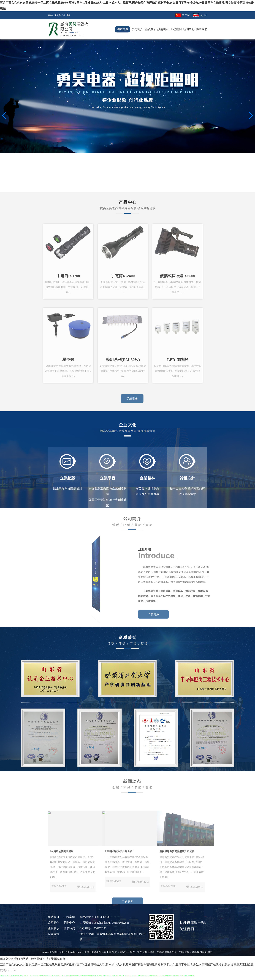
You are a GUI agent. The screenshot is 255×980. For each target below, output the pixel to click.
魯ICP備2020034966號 (99, 952)
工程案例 (176, 29)
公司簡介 (137, 29)
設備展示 (163, 29)
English (203, 15)
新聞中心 (189, 29)
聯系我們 (202, 29)
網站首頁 (123, 29)
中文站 (186, 15)
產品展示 (150, 29)
